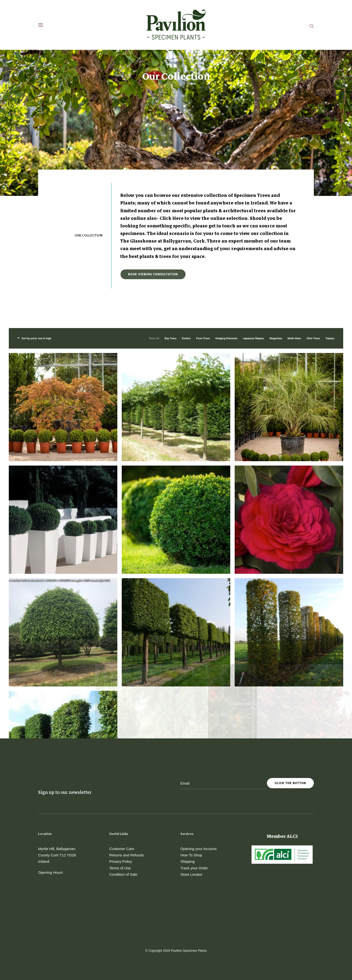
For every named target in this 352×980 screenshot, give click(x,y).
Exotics (186, 245)
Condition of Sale (123, 874)
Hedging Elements (226, 245)
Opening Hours (50, 872)
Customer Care (122, 849)
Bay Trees (170, 245)
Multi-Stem (294, 245)
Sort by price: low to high (36, 245)
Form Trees (203, 245)
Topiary (330, 245)
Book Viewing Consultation (153, 181)
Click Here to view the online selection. (204, 124)
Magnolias (276, 245)
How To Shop (191, 855)
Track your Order (194, 868)
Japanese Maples (253, 245)
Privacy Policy (121, 861)
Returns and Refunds (127, 855)
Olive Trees (313, 245)
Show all (154, 245)
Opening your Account (198, 849)
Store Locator (191, 874)
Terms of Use (120, 868)
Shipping (187, 861)
